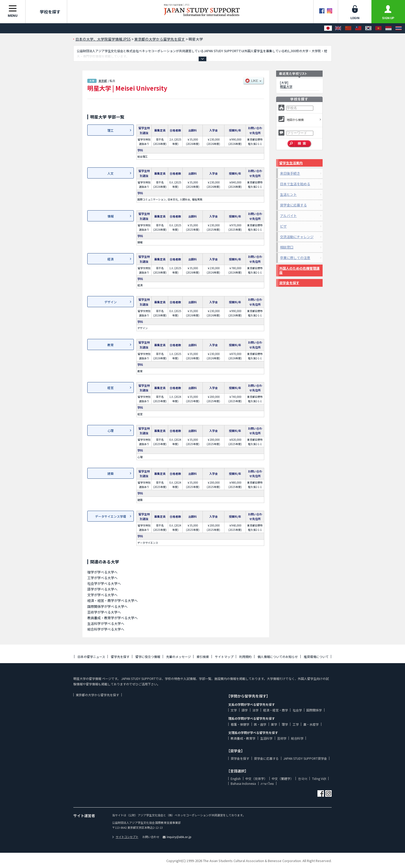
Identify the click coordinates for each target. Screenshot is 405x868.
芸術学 (282, 738)
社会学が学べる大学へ (104, 583)
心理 (111, 431)
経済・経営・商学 (276, 710)
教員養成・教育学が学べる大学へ (112, 618)
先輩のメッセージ (178, 657)
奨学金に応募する (293, 205)
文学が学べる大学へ (102, 595)
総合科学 (297, 738)
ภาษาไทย (267, 783)
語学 (245, 710)
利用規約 (245, 657)
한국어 (303, 778)
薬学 (274, 724)
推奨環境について (316, 657)
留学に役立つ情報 (148, 657)
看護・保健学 (240, 724)
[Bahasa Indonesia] (388, 28)
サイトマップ (224, 657)
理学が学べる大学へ (102, 572)
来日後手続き (290, 173)
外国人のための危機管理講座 (299, 270)
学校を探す (46, 12)
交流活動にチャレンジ (297, 237)
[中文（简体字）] (348, 28)
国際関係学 (314, 710)
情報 (111, 216)
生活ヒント (288, 194)
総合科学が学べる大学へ (106, 629)
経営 (111, 388)
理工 (111, 130)
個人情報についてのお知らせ (278, 657)
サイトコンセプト (125, 837)
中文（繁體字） (283, 778)
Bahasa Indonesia (243, 783)
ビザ (283, 226)
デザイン (111, 302)
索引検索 (203, 657)
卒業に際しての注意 (295, 258)
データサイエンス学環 (111, 516)
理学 (285, 724)
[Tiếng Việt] (378, 28)
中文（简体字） (256, 778)
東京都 (103, 81)
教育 (111, 345)
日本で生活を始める (295, 184)
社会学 (297, 710)
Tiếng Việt (319, 778)
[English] (338, 28)
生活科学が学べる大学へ (106, 623)
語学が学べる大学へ (102, 589)
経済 (111, 259)
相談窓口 (287, 247)
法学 (255, 710)
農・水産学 (311, 724)
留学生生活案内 (291, 163)
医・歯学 (260, 724)
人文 (111, 173)
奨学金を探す (289, 283)
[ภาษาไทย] (399, 28)
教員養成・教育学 (243, 738)
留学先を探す (120, 657)
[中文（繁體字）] (358, 28)
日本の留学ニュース (91, 657)
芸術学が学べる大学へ (104, 612)
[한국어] (368, 28)
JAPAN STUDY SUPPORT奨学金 (305, 758)
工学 (296, 724)
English (236, 778)
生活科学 (266, 738)
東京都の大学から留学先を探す (97, 695)
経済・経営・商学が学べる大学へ (112, 600)
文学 (234, 710)
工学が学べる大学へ (102, 578)
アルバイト (288, 216)
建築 (111, 473)
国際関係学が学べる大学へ (107, 606)
